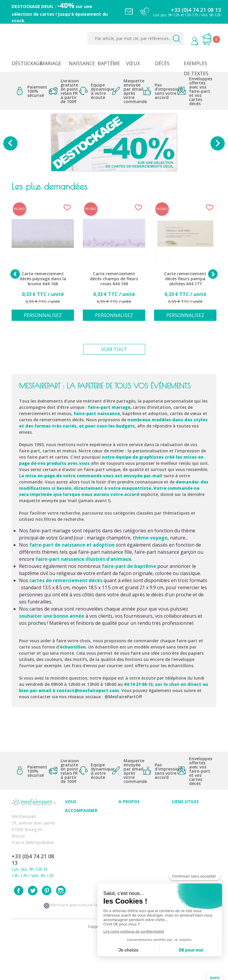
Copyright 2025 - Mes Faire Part (114, 971)
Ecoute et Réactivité (138, 839)
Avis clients (129, 813)
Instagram (61, 935)
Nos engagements (136, 833)
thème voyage (150, 538)
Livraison (180, 826)
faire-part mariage (109, 407)
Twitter (33, 935)
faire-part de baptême (129, 566)
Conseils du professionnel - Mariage (79, 828)
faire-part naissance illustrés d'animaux (83, 559)
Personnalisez (43, 315)
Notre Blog (129, 852)
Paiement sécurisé (190, 813)
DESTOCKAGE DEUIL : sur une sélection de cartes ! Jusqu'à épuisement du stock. (60, 13)
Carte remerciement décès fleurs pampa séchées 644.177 (185, 279)
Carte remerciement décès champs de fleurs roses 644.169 (114, 279)
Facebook (19, 935)
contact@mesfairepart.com (88, 690)
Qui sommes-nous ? (138, 820)
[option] (114, 143)
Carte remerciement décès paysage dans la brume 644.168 (43, 279)
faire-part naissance (97, 413)
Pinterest (47, 935)
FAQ (69, 842)
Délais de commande (192, 859)
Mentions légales (188, 820)
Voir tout (114, 349)
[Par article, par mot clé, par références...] (136, 38)
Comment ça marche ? (140, 826)
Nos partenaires (134, 846)
